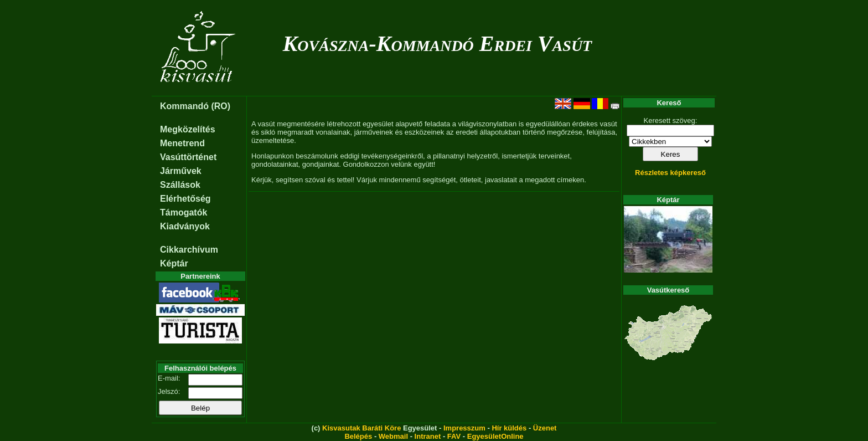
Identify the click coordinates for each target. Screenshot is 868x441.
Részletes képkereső (670, 173)
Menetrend (182, 143)
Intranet (428, 436)
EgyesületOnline (495, 436)
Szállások (180, 185)
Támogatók (184, 212)
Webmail (393, 436)
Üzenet (545, 428)
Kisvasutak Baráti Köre (361, 428)
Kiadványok (185, 226)
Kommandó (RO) (195, 106)
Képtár (174, 263)
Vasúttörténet (188, 157)
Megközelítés (188, 129)
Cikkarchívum (189, 250)
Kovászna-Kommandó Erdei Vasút (438, 43)
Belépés (358, 436)
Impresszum (464, 428)
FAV (454, 436)
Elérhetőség (185, 199)
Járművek (181, 171)
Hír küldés (509, 428)
